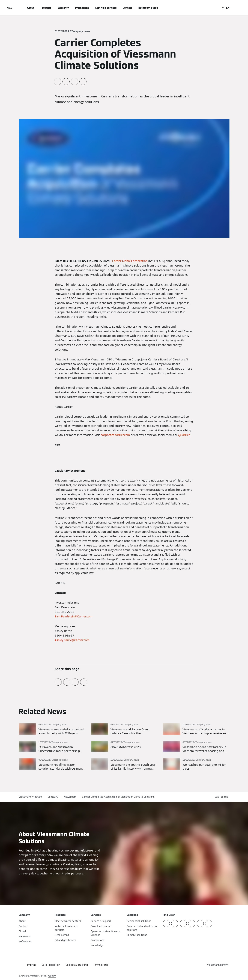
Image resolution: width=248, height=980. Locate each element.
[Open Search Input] (216, 8)
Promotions (82, 8)
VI (223, 8)
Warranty (63, 8)
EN (228, 8)
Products (46, 8)
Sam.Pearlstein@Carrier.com (74, 616)
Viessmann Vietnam (30, 797)
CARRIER (52, 976)
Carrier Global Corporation (130, 261)
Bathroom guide (148, 8)
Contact (127, 8)
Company (53, 797)
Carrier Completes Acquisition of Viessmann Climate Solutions (118, 797)
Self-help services (106, 8)
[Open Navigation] (10, 8)
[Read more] (52, 729)
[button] (222, 797)
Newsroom (70, 797)
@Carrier (184, 435)
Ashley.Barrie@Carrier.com (72, 640)
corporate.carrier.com (115, 435)
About (31, 8)
